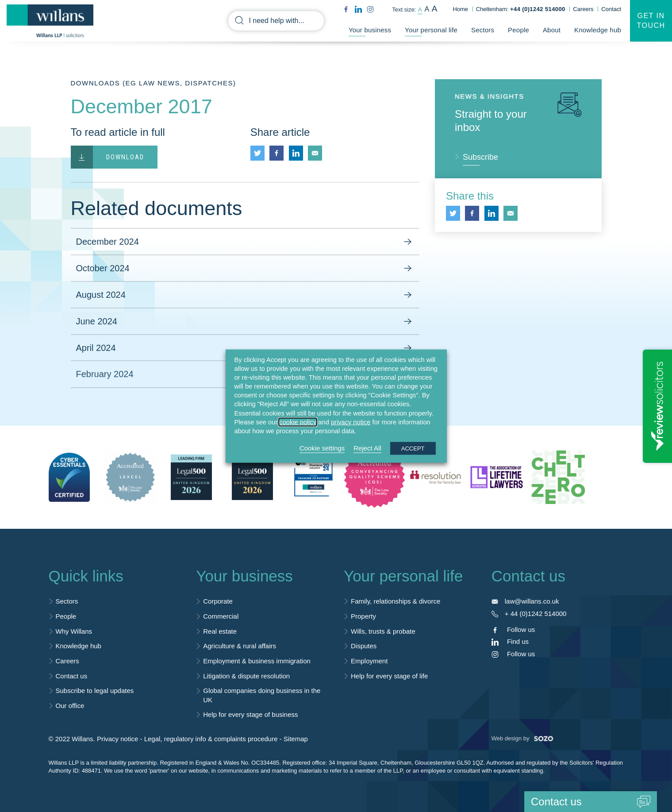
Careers (583, 9)
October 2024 (245, 269)
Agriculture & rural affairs (240, 646)
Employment (369, 661)
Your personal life (431, 30)
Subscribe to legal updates (95, 691)
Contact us (72, 676)
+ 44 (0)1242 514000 (536, 614)
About (552, 30)
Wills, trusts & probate (383, 631)
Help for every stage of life (389, 676)
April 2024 (245, 346)
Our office (70, 706)
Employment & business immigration (257, 661)
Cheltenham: (521, 9)
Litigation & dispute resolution (246, 676)
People (518, 30)
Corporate (218, 601)
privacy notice (351, 422)
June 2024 (245, 322)
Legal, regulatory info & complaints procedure (211, 739)
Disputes (364, 646)
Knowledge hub (598, 30)
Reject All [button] (367, 448)
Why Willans (74, 631)
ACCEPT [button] (413, 448)
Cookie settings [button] (322, 448)
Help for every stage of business (250, 714)
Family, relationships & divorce (396, 601)
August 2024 (245, 295)
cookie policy (298, 422)
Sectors (483, 30)
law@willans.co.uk (532, 601)
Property (363, 616)
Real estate (220, 631)
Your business (370, 30)
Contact (611, 9)
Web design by (522, 738)
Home (460, 9)
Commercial (221, 616)
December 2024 (245, 242)
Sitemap (296, 739)
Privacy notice (117, 739)
